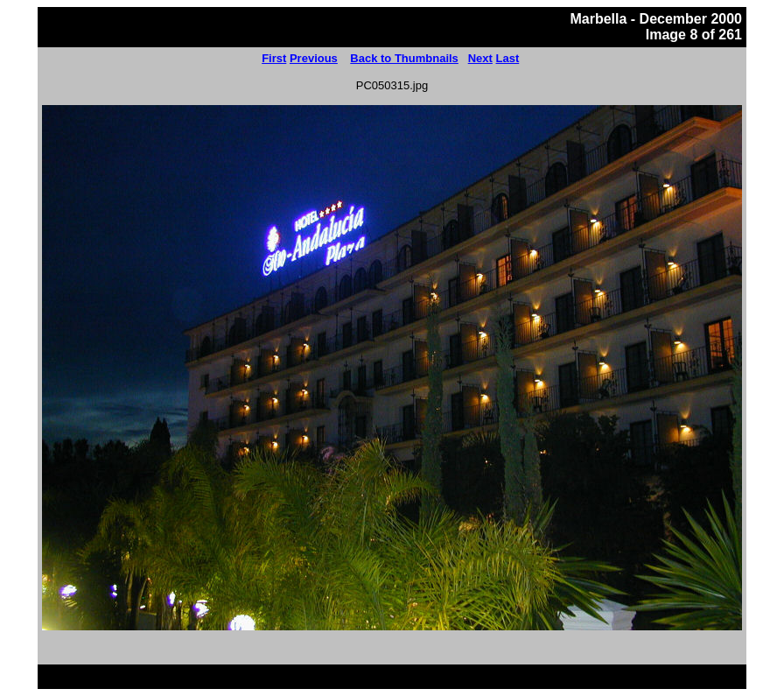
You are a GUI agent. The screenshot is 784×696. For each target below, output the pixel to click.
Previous (314, 58)
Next (480, 58)
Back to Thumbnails (404, 58)
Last (508, 58)
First (274, 58)
